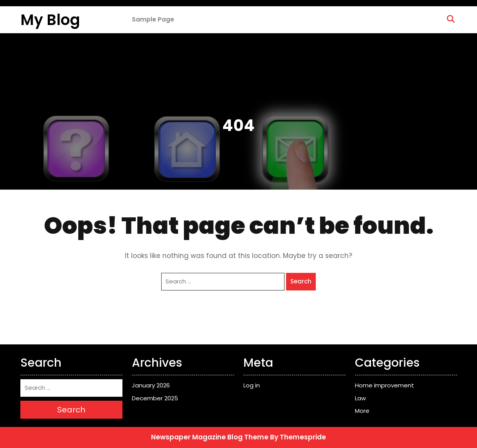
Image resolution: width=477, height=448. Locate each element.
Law (360, 398)
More (362, 411)
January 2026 (151, 385)
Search (301, 281)
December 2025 (155, 398)
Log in (252, 385)
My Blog (50, 20)
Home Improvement (384, 385)
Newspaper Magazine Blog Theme (210, 437)
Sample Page (153, 19)
